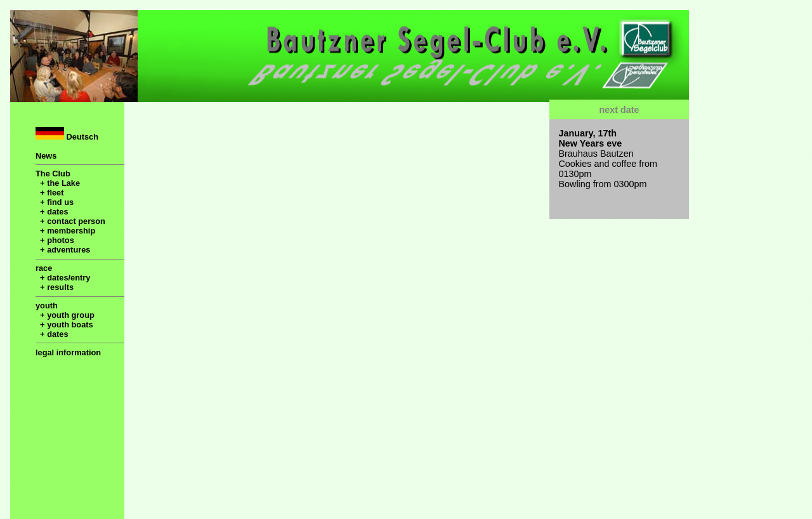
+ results (55, 287)
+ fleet (49, 193)
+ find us (55, 202)
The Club (53, 174)
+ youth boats (64, 325)
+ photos (55, 240)
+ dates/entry (63, 278)
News (46, 156)
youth (47, 305)
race (44, 268)
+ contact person (70, 221)
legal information (68, 352)
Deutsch (67, 134)
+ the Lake (58, 183)
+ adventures (63, 250)
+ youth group (65, 315)
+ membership (65, 231)
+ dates (52, 212)
